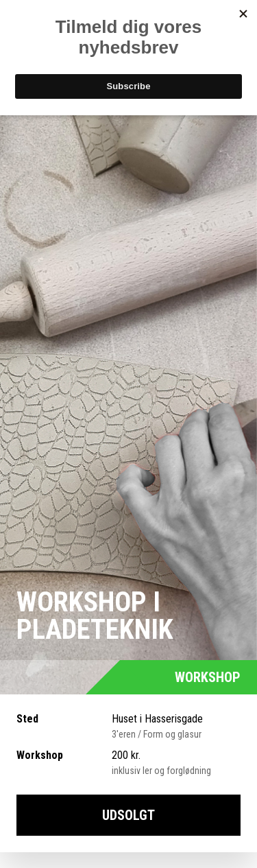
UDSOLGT (128, 815)
